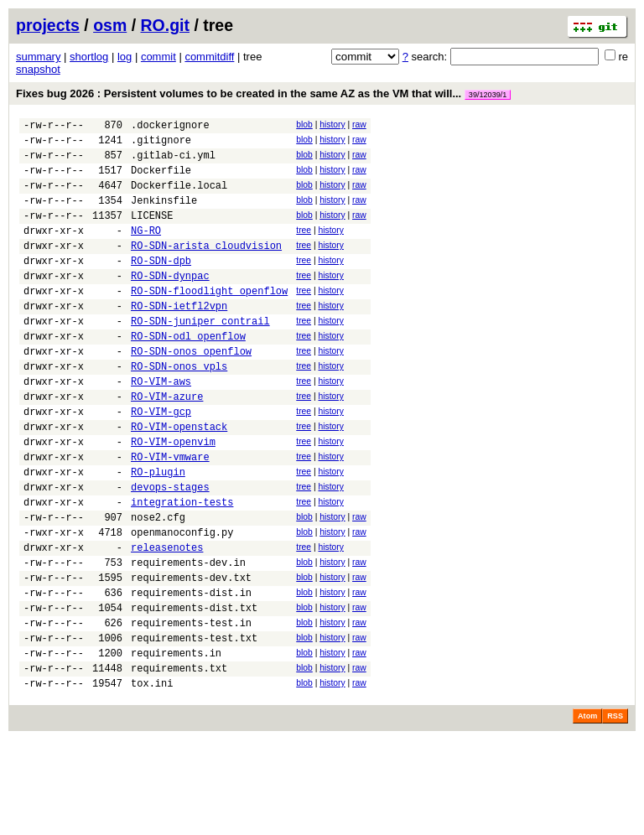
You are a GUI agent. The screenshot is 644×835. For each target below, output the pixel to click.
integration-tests (182, 567)
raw (359, 124)
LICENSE (152, 233)
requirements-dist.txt (194, 690)
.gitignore (161, 145)
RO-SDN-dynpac (170, 303)
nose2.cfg (158, 585)
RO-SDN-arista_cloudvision (206, 268)
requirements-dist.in (191, 673)
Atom (587, 812)
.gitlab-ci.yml (173, 162)
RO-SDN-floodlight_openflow (209, 321)
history (332, 124)
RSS (615, 812)
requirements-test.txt (194, 726)
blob (304, 124)
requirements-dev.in (188, 638)
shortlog (89, 57)
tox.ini (152, 778)
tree (304, 248)
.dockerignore (170, 127)
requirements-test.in (191, 708)
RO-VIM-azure (167, 444)
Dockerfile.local (179, 197)
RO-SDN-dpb (161, 285)
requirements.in (176, 743)
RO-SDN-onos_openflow (191, 391)
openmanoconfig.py (182, 602)
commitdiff (209, 57)
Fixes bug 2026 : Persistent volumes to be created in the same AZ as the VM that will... (263, 93)
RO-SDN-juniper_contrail (200, 356)
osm (110, 25)
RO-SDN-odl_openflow (188, 373)
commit (158, 57)
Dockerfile (161, 180)
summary (38, 57)
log (125, 57)
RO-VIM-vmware (170, 514)
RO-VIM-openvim (173, 497)
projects (48, 25)
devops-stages (170, 550)
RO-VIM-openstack (179, 479)
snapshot (38, 69)
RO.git (166, 25)
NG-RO (146, 250)
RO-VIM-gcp (161, 462)
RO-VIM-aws (161, 426)
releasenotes (167, 620)
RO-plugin (158, 532)
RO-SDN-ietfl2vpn (179, 338)
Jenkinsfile (164, 215)
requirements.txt (179, 761)
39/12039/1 (488, 95)
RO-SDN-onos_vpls (179, 409)
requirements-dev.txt (191, 655)
